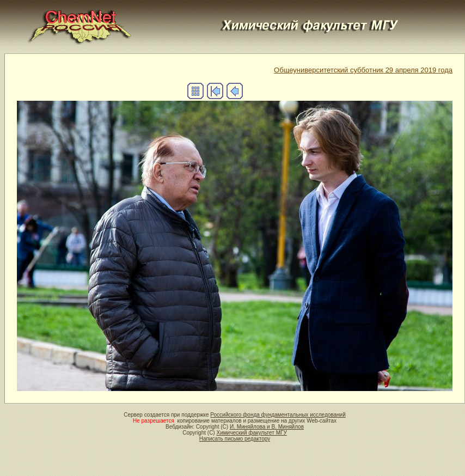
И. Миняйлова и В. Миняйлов (267, 427)
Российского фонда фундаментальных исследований (278, 415)
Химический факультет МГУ (251, 433)
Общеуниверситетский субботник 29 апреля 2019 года (363, 70)
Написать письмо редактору (235, 439)
